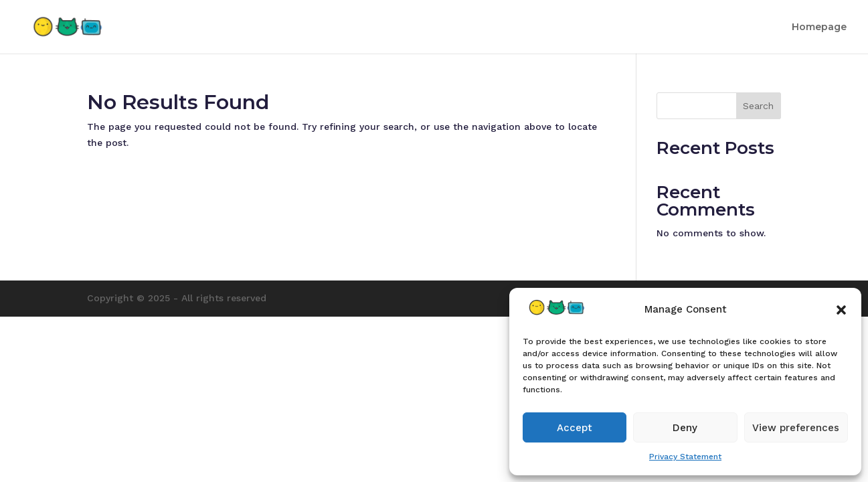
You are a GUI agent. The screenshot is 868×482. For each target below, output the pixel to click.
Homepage (819, 27)
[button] (841, 310)
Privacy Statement (685, 457)
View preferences (796, 428)
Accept (575, 428)
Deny (685, 428)
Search (758, 106)
